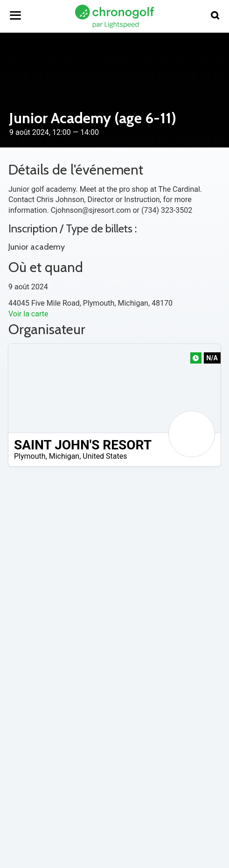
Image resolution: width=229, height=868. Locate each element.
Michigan (64, 456)
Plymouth (30, 456)
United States (105, 456)
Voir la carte (28, 314)
